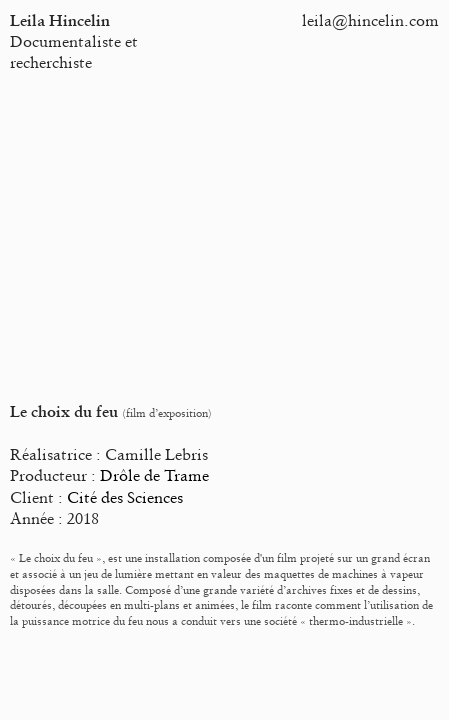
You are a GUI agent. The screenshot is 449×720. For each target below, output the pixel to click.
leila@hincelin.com (370, 20)
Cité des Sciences (125, 497)
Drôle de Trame (154, 475)
